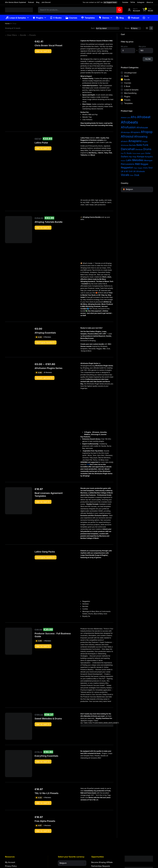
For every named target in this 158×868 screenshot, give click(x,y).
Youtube (125, 2)
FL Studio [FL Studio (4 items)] (128, 153)
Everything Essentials (46, 758)
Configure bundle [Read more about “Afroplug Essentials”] (46, 345)
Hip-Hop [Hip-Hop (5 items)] (133, 157)
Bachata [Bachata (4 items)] (133, 145)
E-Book (127, 86)
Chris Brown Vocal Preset (48, 45)
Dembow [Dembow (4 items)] (139, 149)
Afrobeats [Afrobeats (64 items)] (129, 122)
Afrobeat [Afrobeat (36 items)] (144, 117)
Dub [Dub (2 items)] (122, 153)
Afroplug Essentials (45, 335)
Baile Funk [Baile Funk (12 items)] (142, 145)
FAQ (93, 467)
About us (150, 2)
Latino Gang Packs (45, 554)
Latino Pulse (41, 145)
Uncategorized (130, 73)
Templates (88, 18)
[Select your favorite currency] (72, 865)
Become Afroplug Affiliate (102, 865)
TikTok (133, 2)
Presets (33, 35)
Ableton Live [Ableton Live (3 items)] (125, 118)
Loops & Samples (16, 18)
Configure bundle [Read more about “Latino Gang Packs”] (46, 560)
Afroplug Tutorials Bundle (49, 224)
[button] (147, 10)
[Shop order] (108, 28)
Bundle (23, 35)
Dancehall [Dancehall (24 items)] (128, 149)
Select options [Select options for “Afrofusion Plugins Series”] (45, 380)
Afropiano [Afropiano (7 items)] (135, 132)
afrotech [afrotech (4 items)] (124, 141)
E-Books (56, 18)
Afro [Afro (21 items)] (133, 117)
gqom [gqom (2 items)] (143, 153)
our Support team (110, 2)
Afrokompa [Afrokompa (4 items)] (125, 132)
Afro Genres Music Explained (15, 2)
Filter (148, 59)
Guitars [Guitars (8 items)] (125, 156)
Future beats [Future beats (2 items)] (136, 153)
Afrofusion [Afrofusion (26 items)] (128, 127)
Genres (104, 18)
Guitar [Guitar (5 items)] (148, 153)
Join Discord (46, 2)
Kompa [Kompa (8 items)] (141, 156)
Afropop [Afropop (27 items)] (147, 132)
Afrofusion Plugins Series (48, 370)
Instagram (141, 2)
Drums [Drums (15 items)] (147, 149)
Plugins (38, 18)
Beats (126, 76)
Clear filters (12, 35)
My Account (10, 865)
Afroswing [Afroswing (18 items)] (141, 137)
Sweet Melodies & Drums (48, 721)
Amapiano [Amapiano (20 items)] (135, 141)
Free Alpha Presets (45, 823)
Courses (71, 18)
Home (7, 24)
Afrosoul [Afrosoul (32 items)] (127, 136)
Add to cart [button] (43, 51)
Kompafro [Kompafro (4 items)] (149, 157)
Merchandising (130, 93)
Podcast (31, 2)
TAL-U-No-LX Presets (47, 795)
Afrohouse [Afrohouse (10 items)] (142, 127)
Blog (38, 2)
